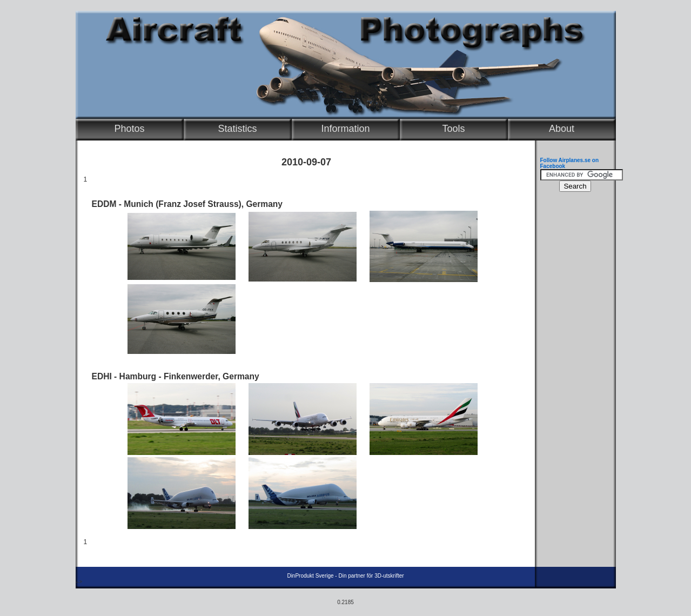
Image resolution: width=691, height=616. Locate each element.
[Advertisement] (573, 360)
